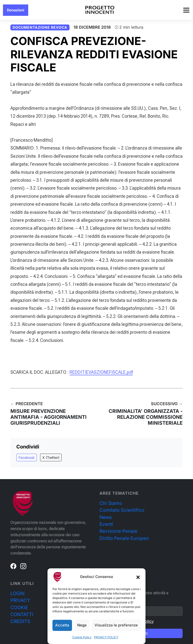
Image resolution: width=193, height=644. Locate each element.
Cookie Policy (82, 637)
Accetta (62, 625)
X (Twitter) (51, 457)
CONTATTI (22, 614)
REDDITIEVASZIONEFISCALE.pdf (101, 372)
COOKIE (19, 608)
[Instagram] (23, 566)
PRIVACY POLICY (106, 637)
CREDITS (20, 621)
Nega (82, 625)
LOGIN (17, 593)
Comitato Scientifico (122, 510)
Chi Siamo (111, 503)
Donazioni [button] (16, 10)
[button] (138, 577)
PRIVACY (20, 600)
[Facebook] (13, 566)
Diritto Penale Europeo (124, 538)
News (106, 517)
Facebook (27, 457)
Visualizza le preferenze (116, 625)
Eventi (106, 524)
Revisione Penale (118, 531)
